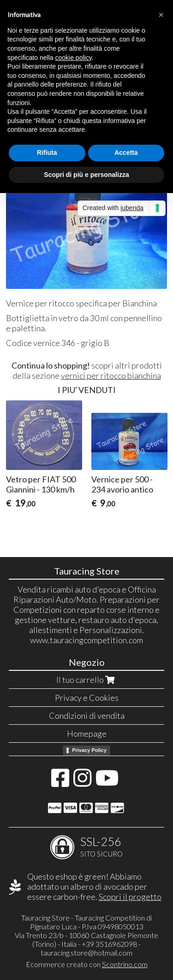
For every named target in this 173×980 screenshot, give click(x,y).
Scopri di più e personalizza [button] (86, 175)
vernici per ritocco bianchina (111, 376)
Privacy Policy (89, 750)
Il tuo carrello (86, 680)
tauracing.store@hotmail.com (86, 953)
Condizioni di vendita (87, 716)
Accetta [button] (126, 153)
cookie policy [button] (74, 58)
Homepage (87, 734)
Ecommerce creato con (87, 964)
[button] (161, 15)
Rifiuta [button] (47, 153)
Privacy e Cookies (87, 698)
